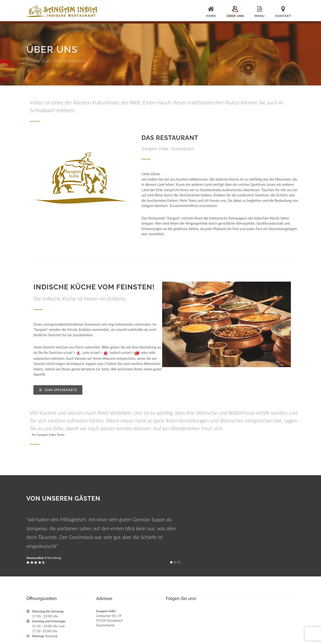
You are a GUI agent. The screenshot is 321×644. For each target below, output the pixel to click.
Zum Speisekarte (58, 390)
